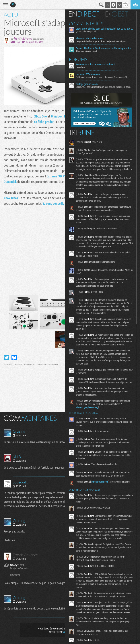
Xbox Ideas (11, 198)
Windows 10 (59, 116)
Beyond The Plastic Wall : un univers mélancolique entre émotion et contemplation (105, 48)
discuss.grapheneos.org (87, 407)
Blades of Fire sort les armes (90, 39)
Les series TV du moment (88, 74)
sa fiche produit (44, 122)
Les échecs (80, 67)
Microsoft (18, 364)
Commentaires (86, 24)
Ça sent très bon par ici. (86, 31)
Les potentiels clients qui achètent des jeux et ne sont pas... (102, 41)
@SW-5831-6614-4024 (34, 42)
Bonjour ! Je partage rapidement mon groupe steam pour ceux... (104, 87)
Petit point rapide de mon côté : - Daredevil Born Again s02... (102, 77)
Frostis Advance (23, 38)
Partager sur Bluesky (14, 358)
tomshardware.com (100, 482)
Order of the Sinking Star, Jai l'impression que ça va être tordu (105, 29)
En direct (84, 14)
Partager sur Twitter (6, 358)
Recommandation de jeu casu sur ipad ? (96, 64)
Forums (78, 59)
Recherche (101, 5)
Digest (117, 14)
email (18, 42)
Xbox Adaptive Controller (47, 364)
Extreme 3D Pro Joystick (63, 176)
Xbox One (40, 116)
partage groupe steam (87, 84)
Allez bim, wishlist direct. (87, 51)
